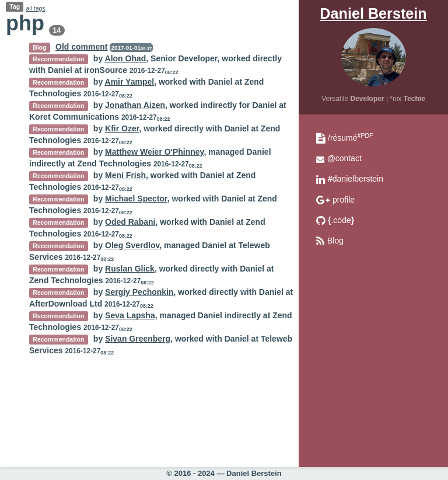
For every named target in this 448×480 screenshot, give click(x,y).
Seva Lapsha (130, 315)
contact (344, 158)
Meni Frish (125, 175)
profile (344, 200)
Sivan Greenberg (138, 339)
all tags (35, 8)
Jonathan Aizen (135, 105)
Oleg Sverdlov (132, 245)
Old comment (81, 47)
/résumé (350, 138)
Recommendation (58, 59)
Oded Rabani (130, 222)
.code (341, 220)
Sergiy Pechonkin (139, 292)
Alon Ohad (126, 58)
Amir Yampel (130, 82)
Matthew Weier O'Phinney (154, 152)
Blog (335, 241)
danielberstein (356, 179)
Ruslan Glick (130, 269)
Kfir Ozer (122, 128)
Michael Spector (136, 199)
